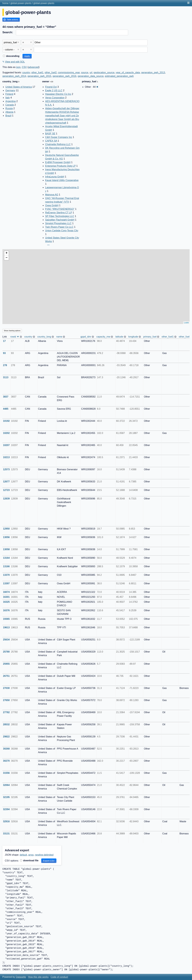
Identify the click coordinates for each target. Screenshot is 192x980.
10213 (6, 457)
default (23, 855)
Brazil (8, 116)
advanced (34, 67)
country (26, 73)
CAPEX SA (51, 141)
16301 (6, 597)
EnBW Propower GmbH (58, 162)
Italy (8, 98)
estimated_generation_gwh (119, 76)
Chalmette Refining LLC (58, 144)
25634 (6, 640)
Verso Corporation (55, 98)
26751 (6, 676)
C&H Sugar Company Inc (59, 137)
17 (4, 341)
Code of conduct (59, 977)
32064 (6, 785)
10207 (6, 445)
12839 (6, 499)
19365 (6, 619)
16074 (6, 592)
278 (5, 365)
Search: (8, 32)
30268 (6, 749)
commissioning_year (69, 73)
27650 (6, 700)
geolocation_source (104, 73)
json (18, 67)
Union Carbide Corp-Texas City (62, 231)
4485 (6, 409)
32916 (6, 821)
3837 (6, 397)
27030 (6, 688)
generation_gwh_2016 (64, 76)
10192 (6, 421)
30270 (6, 761)
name (59, 337)
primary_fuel (150, 337)
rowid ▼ (15, 337)
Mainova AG (52, 195)
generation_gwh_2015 (39, 76)
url (91, 73)
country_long (44, 337)
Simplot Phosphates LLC (58, 223)
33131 (6, 834)
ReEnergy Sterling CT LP (59, 213)
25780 (6, 652)
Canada (10, 105)
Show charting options (12, 331)
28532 (6, 724)
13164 (6, 558)
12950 (6, 529)
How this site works (38, 977)
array (31, 855)
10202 (6, 433)
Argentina (11, 101)
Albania (9, 112)
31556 (6, 773)
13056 (6, 537)
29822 (6, 737)
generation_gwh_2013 (153, 73)
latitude (119, 337)
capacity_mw (103, 337)
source (85, 73)
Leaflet (186, 323)
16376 (6, 610)
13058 (6, 549)
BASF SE (50, 134)
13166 (6, 566)
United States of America (19, 87)
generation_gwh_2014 (14, 76)
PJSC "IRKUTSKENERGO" (60, 209)
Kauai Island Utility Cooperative (62, 180)
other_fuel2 (51, 73)
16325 (6, 602)
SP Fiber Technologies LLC (60, 216)
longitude (133, 337)
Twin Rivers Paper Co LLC (59, 227)
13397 (6, 583)
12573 (6, 469)
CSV (24, 67)
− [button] (7, 258)
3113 (6, 377)
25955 (6, 664)
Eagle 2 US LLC (54, 90)
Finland (9, 94)
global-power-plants (21, 3)
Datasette (21, 977)
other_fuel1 (37, 73)
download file (29, 860)
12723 (6, 490)
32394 (6, 809)
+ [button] (7, 253)
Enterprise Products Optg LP (60, 166)
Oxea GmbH (52, 205)
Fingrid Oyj (51, 87)
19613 (6, 627)
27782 (6, 712)
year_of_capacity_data (128, 73)
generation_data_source (91, 76)
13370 (6, 575)
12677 (6, 482)
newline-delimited (44, 855)
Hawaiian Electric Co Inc (58, 94)
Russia (9, 108)
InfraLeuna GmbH (55, 177)
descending (11, 56)
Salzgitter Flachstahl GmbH (60, 220)
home (5, 3)
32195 (6, 797)
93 (4, 353)
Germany (10, 90)
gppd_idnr (86, 337)
